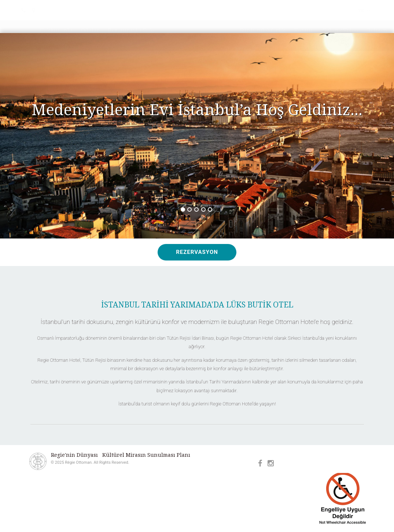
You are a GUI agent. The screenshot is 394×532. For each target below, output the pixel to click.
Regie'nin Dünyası (74, 455)
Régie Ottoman (197, 32)
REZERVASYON (197, 252)
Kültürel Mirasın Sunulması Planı (146, 455)
